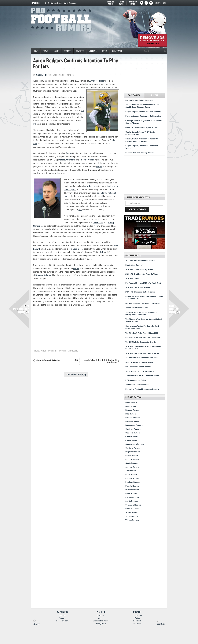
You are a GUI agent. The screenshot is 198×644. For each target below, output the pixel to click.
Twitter (114, 140)
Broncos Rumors (133, 418)
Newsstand (63, 351)
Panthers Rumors (133, 482)
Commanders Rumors (135, 444)
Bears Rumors (131, 406)
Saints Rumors (132, 501)
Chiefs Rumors (132, 437)
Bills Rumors (131, 414)
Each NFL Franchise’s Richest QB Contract (143, 337)
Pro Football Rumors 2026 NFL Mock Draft (143, 283)
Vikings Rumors (132, 520)
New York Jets (53, 351)
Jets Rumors (131, 471)
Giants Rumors (132, 463)
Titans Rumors (132, 516)
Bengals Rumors (132, 410)
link (83, 110)
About (56, 51)
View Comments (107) (76, 374)
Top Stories (134, 95)
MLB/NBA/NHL (117, 51)
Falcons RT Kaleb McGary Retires (139, 153)
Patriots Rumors (132, 486)
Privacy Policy (101, 624)
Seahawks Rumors (133, 505)
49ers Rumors (131, 402)
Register (158, 3)
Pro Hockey (133, 3)
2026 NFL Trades (132, 278)
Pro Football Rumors (41, 7)
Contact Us (137, 615)
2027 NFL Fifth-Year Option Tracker (140, 261)
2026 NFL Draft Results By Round (139, 269)
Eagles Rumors (132, 456)
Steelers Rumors (132, 509)
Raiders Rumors (132, 490)
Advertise (80, 51)
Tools (104, 51)
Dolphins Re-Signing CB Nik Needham (48, 360)
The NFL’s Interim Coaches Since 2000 (141, 358)
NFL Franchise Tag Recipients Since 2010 (143, 303)
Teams (46, 51)
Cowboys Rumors (133, 448)
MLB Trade (110, 3)
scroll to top (161, 622)
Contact (67, 51)
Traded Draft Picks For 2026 (137, 308)
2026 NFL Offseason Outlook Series (140, 292)
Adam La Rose (42, 75)
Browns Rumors (132, 421)
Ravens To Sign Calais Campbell (63, 3)
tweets (99, 166)
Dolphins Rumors (133, 452)
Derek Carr (98, 222)
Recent (154, 95)
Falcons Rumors (132, 459)
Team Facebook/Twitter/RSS (137, 385)
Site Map (62, 615)
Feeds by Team (62, 621)
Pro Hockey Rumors (21, 309)
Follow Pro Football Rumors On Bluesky (142, 389)
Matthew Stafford (67, 160)
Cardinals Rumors (133, 429)
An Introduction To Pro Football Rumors (142, 376)
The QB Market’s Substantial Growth (141, 342)
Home (36, 51)
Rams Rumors (131, 493)
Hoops (122, 3)
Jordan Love (92, 186)
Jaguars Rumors (132, 467)
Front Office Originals (134, 265)
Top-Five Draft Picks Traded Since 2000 (142, 333)
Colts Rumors (131, 440)
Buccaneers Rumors (134, 425)
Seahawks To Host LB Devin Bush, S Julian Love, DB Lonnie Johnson (100, 361)
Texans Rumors (132, 512)
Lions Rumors (131, 475)
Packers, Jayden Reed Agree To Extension (143, 116)
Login (164, 3)
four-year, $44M (76, 249)
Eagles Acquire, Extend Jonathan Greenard (143, 112)
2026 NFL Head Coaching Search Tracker (143, 353)
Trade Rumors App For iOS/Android (140, 371)
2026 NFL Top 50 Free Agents (138, 287)
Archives (93, 51)
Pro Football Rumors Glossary (138, 367)
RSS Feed (137, 624)
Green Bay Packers (40, 351)
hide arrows (37, 622)
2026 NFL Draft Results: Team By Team (142, 274)
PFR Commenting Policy (136, 380)
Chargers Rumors (133, 433)
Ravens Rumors (132, 497)
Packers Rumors (132, 478)
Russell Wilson (87, 160)
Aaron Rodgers (97, 81)
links (35, 144)
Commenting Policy (101, 621)
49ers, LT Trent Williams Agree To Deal (141, 127)
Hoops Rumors (174, 309)
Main (76, 360)
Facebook (137, 621)
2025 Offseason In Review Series (139, 362)
